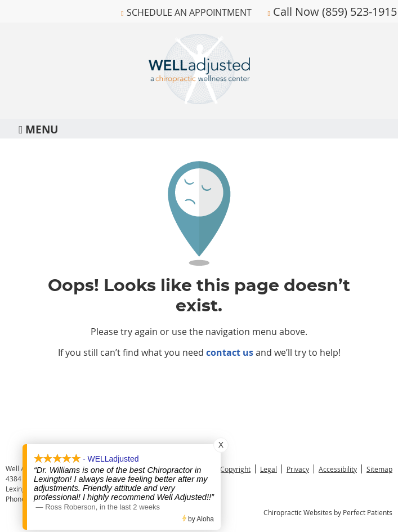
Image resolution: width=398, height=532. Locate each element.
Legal (269, 469)
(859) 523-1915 (359, 12)
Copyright (235, 469)
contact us (230, 352)
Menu (38, 129)
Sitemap (379, 469)
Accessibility (338, 469)
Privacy (298, 469)
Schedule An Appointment (189, 12)
